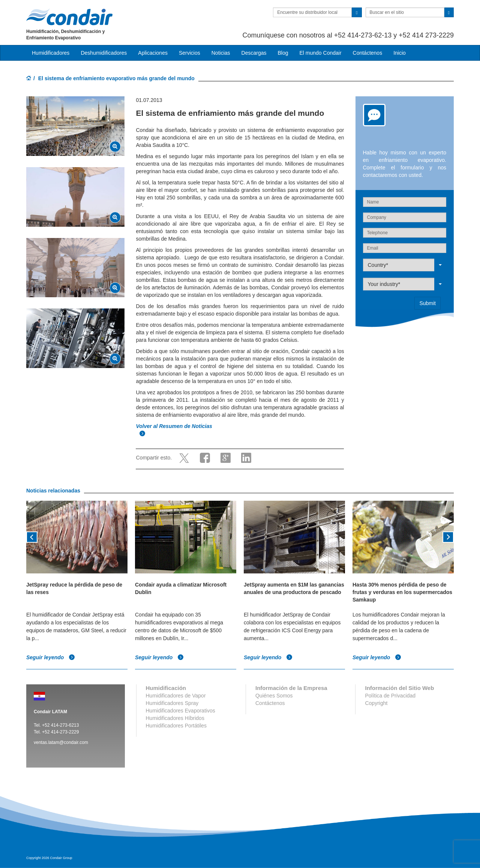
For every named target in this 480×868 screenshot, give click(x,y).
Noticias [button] (221, 53)
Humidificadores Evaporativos (181, 711)
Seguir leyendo (51, 658)
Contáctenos (368, 53)
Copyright (376, 703)
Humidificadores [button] (51, 53)
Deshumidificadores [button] (104, 53)
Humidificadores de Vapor (176, 696)
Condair (69, 17)
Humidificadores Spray (172, 703)
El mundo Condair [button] (320, 53)
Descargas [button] (254, 53)
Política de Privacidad (390, 696)
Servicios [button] (190, 53)
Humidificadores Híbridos (175, 718)
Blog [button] (283, 53)
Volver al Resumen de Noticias (175, 426)
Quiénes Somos (274, 696)
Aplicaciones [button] (153, 53)
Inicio (400, 53)
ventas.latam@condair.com (61, 742)
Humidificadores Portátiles (176, 726)
